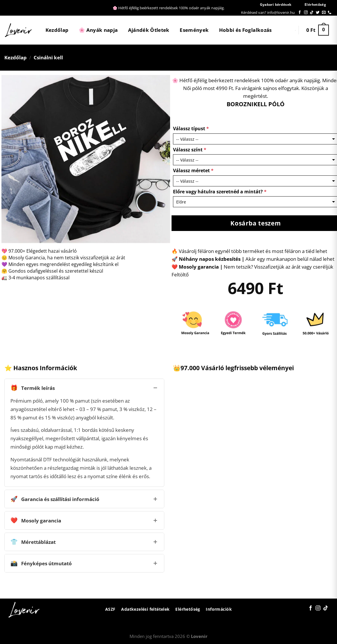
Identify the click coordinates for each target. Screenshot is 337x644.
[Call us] (330, 13)
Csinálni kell (48, 57)
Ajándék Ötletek (149, 30)
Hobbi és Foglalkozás (245, 30)
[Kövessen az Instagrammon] (306, 13)
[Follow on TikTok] (312, 13)
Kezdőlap (57, 30)
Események (194, 30)
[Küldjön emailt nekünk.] (324, 13)
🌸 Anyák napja (98, 30)
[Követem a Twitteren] (318, 13)
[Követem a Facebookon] (300, 13)
